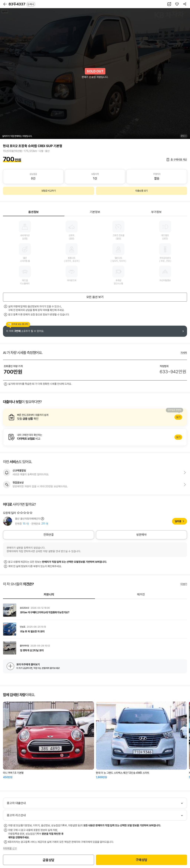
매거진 (141, 595)
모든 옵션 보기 (95, 297)
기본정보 (95, 212)
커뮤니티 (49, 595)
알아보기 (95, 417)
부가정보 (156, 212)
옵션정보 (34, 212)
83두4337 (22, 4)
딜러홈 (178, 521)
